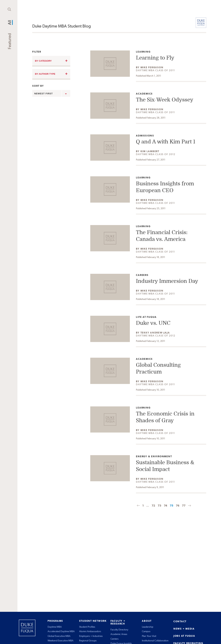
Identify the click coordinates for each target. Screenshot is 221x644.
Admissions (145, 136)
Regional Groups (88, 641)
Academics (144, 94)
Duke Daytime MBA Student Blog (62, 26)
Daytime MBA (55, 627)
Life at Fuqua (146, 317)
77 (184, 506)
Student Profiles (87, 627)
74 (165, 506)
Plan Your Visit (149, 636)
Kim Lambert (150, 151)
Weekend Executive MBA (60, 641)
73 (159, 506)
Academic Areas (119, 634)
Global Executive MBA (59, 636)
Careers (144, 275)
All (9, 22)
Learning (144, 52)
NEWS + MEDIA (184, 629)
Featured (9, 41)
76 (178, 506)
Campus (146, 631)
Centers (115, 639)
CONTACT (180, 621)
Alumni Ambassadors (90, 631)
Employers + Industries (91, 636)
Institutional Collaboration (155, 641)
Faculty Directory (119, 630)
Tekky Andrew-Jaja (155, 333)
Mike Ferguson (152, 67)
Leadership (148, 627)
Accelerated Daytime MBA (61, 631)
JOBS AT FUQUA (184, 636)
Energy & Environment (154, 456)
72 (153, 506)
